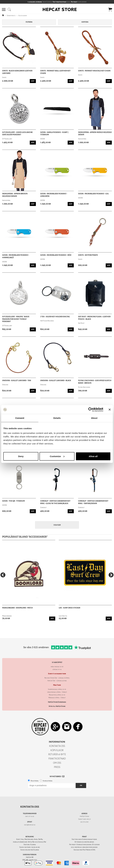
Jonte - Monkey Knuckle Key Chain (94, 71)
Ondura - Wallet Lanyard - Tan (17, 380)
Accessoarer (23, 16)
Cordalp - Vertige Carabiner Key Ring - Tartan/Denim (93, 502)
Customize (57, 456)
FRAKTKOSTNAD (57, 759)
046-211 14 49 (30, 816)
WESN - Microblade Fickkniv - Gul (93, 194)
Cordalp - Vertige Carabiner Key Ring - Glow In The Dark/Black (55, 502)
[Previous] (3, 575)
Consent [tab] (20, 418)
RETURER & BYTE (57, 754)
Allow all (93, 456)
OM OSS (57, 763)
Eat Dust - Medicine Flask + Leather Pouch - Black (94, 318)
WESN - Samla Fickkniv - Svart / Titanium (54, 134)
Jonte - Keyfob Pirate (88, 255)
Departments (11, 16)
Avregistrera (48, 781)
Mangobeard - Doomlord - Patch (17, 608)
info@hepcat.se (30, 825)
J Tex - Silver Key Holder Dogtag (55, 317)
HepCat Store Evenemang (57, 702)
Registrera (35, 781)
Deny (21, 456)
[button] (4, 10)
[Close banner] (110, 410)
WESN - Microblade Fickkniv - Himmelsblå (16, 256)
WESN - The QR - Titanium (13, 501)
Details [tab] (57, 418)
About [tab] (94, 418)
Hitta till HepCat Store (57, 706)
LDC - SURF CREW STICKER (69, 608)
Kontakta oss (30, 807)
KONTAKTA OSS (57, 746)
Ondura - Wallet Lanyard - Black (56, 380)
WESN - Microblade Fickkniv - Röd (56, 255)
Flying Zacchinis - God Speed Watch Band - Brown (95, 382)
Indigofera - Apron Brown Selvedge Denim (15, 195)
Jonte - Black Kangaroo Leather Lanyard (17, 72)
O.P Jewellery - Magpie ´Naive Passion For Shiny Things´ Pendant (16, 319)
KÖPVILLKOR (57, 750)
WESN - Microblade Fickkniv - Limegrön (54, 195)
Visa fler (57, 525)
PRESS (57, 767)
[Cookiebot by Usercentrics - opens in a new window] (90, 410)
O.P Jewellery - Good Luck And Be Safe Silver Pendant (17, 134)
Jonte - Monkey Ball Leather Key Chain (55, 72)
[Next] (111, 575)
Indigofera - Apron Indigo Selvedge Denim (95, 134)
